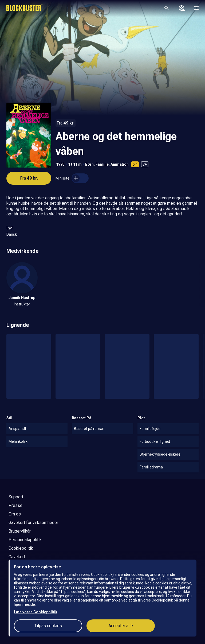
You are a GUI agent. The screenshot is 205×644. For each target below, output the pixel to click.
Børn (89, 164)
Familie (102, 164)
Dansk (12, 234)
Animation (120, 164)
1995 (60, 164)
